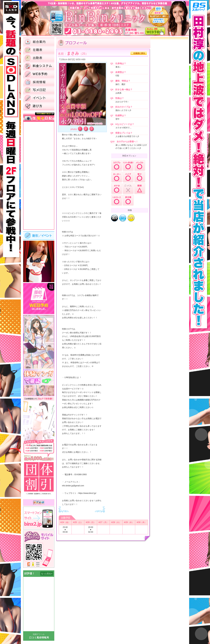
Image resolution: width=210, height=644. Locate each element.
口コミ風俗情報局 (39, 638)
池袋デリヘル (39, 634)
